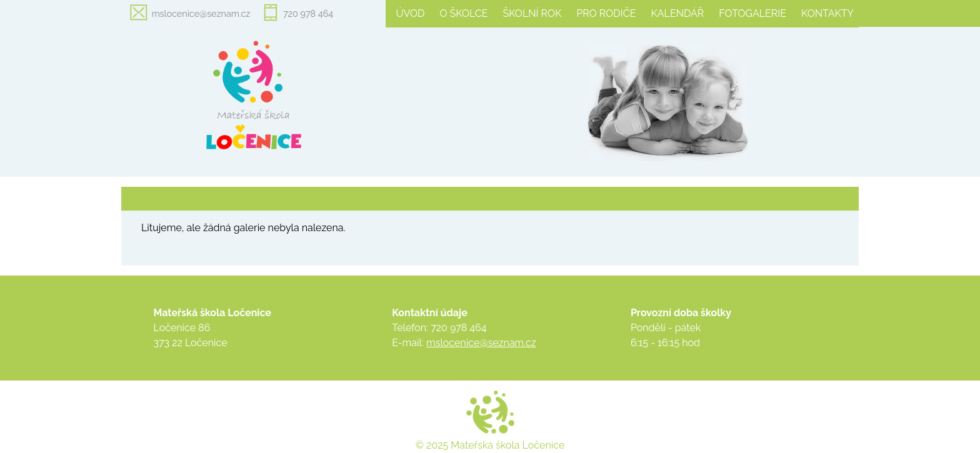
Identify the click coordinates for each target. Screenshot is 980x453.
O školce (463, 13)
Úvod (410, 13)
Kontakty (827, 13)
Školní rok (532, 13)
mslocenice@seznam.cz (201, 13)
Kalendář (677, 13)
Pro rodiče (606, 13)
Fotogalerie (752, 13)
